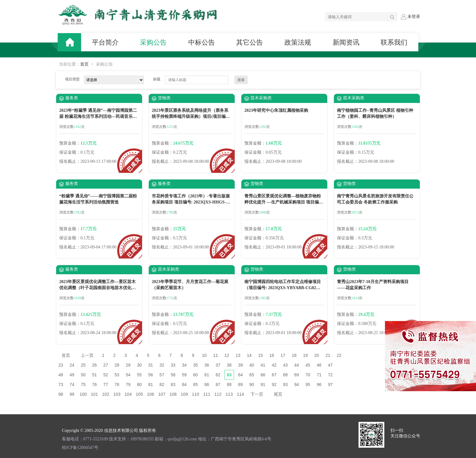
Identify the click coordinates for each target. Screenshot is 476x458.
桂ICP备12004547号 (80, 448)
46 (319, 365)
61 (207, 375)
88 (229, 385)
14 (249, 355)
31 (151, 365)
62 (218, 375)
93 (285, 385)
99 (72, 394)
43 (285, 365)
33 (173, 365)
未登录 (410, 17)
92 (274, 385)
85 (195, 385)
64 (240, 375)
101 (94, 394)
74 (72, 385)
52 (106, 375)
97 (330, 385)
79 (128, 385)
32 (162, 365)
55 (139, 375)
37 (218, 365)
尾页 (278, 394)
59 (184, 375)
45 (308, 365)
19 (305, 355)
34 (184, 365)
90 (252, 385)
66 (263, 375)
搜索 (241, 80)
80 (139, 385)
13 (238, 355)
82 (162, 385)
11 (216, 355)
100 (83, 394)
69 (297, 375)
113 (229, 394)
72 (330, 375)
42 (274, 365)
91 (263, 385)
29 (128, 365)
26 (94, 365)
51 (94, 375)
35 (195, 365)
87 (218, 385)
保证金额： (70, 152)
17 (283, 355)
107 (162, 394)
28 (117, 365)
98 (61, 394)
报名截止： (70, 161)
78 (117, 385)
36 (207, 365)
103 (117, 394)
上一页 (87, 355)
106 (150, 394)
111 (207, 394)
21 (328, 355)
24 (72, 365)
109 (184, 394)
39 (240, 365)
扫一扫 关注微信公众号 (405, 433)
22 (339, 355)
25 (83, 365)
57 (162, 375)
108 (173, 394)
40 (252, 365)
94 (297, 385)
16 (272, 355)
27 (106, 365)
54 (128, 375)
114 (240, 394)
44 (297, 365)
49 (72, 375)
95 (308, 385)
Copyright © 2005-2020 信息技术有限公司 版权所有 (109, 431)
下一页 (257, 394)
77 (106, 385)
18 (294, 355)
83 (173, 385)
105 (139, 394)
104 (128, 394)
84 (184, 385)
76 (94, 385)
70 (308, 375)
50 (83, 375)
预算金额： (70, 143)
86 (207, 385)
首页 (84, 64)
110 (195, 394)
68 (285, 375)
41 (263, 365)
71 (319, 375)
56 (151, 375)
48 (61, 375)
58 (173, 375)
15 (260, 355)
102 (105, 394)
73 (61, 385)
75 (83, 385)
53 (117, 375)
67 (274, 375)
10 (204, 355)
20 (317, 355)
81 (151, 385)
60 (195, 375)
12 (227, 355)
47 (330, 365)
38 (229, 365)
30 (139, 365)
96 (319, 385)
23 (61, 365)
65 (252, 375)
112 (218, 394)
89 (240, 385)
